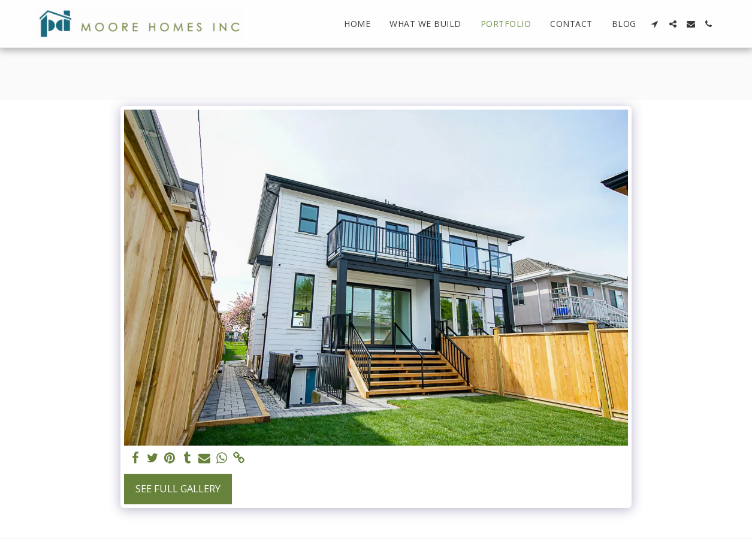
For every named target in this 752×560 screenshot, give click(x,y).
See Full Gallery (178, 488)
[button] (655, 24)
